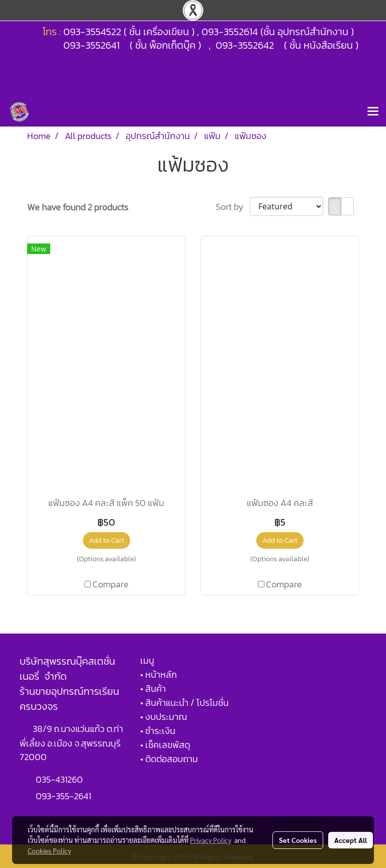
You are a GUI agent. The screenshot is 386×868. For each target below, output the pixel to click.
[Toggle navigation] (373, 112)
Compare (111, 584)
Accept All (351, 840)
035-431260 (60, 779)
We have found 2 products (78, 207)
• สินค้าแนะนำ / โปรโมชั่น (184, 703)
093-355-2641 (63, 796)
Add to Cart (107, 540)
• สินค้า (153, 689)
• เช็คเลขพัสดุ (165, 745)
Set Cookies (298, 840)
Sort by (233, 207)
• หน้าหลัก (159, 674)
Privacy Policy (211, 840)
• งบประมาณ (164, 717)
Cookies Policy (49, 850)
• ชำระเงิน (158, 731)
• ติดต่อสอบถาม (169, 759)
